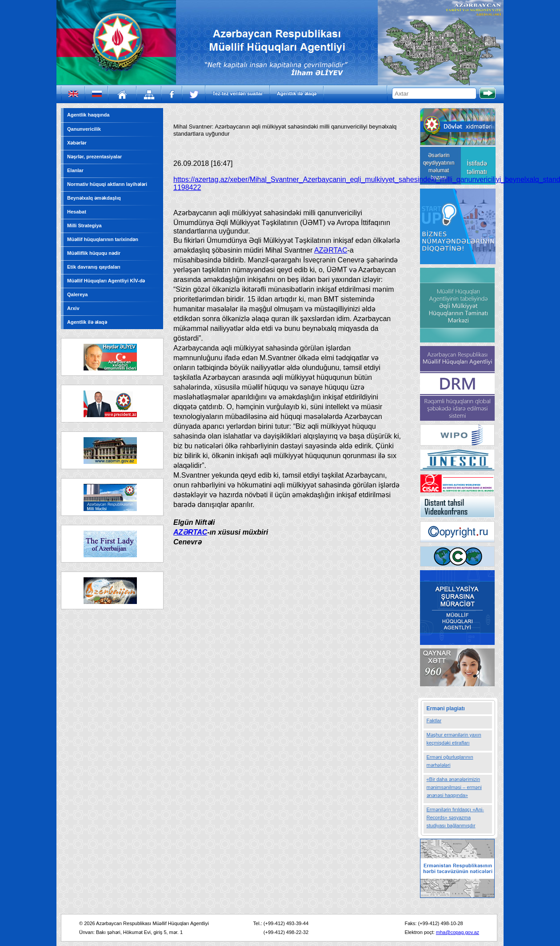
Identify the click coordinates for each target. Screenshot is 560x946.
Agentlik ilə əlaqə (297, 93)
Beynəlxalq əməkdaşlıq (94, 198)
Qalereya (77, 294)
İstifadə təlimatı (477, 167)
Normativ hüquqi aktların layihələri (107, 184)
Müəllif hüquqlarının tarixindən (103, 239)
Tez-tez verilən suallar (238, 93)
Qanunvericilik (84, 129)
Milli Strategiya (84, 225)
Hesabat (77, 212)
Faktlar (434, 721)
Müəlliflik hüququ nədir (94, 253)
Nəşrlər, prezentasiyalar (94, 157)
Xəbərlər (77, 143)
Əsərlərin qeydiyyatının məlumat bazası (439, 166)
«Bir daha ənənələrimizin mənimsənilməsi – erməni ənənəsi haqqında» (454, 787)
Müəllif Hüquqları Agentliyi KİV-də (106, 281)
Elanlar (75, 170)
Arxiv (73, 308)
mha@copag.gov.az (458, 932)
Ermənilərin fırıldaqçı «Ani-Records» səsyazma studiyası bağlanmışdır (455, 817)
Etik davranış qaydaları (94, 267)
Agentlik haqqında (88, 115)
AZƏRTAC (331, 250)
